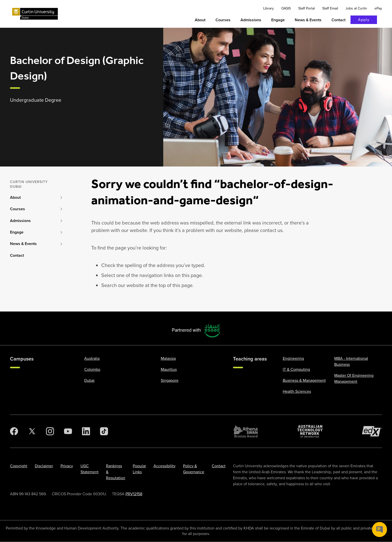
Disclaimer (44, 466)
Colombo (92, 369)
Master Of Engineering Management (354, 378)
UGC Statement (89, 469)
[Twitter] (32, 431)
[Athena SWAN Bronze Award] (245, 431)
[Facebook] (14, 431)
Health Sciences (297, 391)
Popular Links (139, 469)
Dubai (89, 380)
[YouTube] (68, 431)
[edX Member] (372, 431)
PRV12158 (134, 494)
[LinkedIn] (86, 431)
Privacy (67, 466)
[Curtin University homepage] (35, 14)
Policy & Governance (194, 469)
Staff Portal (306, 8)
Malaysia (168, 358)
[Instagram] (50, 431)
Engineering (293, 358)
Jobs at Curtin (356, 8)
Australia (92, 358)
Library (268, 8)
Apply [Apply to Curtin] (364, 20)
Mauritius (169, 369)
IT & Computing (296, 369)
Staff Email (330, 8)
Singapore (170, 380)
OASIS (286, 8)
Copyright (19, 466)
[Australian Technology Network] (310, 431)
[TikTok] (104, 431)
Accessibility (164, 466)
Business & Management (304, 380)
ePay (378, 8)
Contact (219, 466)
